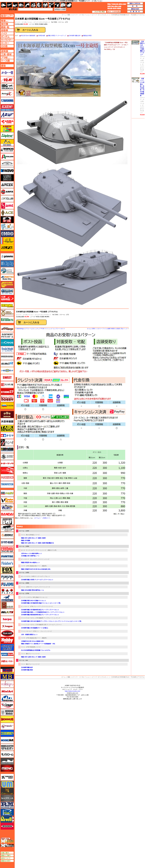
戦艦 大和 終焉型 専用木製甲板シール (32, 590)
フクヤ (23, 566)
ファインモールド (26, 631)
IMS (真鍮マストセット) (40, 597)
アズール (7, 115)
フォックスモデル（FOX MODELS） (7, 570)
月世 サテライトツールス (7, 299)
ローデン (7, 826)
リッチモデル (7, 812)
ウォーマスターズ (7, 178)
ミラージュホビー (7, 705)
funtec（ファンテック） (7, 556)
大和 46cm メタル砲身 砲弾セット (32, 553)
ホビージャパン (7, 640)
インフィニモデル (26, 597)
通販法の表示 (7, 861)
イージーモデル (7, 143)
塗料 (45, 5)
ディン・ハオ (7, 442)
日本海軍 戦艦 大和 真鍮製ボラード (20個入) (35, 628)
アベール (7, 129)
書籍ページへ (7, 66)
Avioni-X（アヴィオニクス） (7, 94)
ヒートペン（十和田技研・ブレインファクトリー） (7, 528)
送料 (135, 6)
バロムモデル (7, 507)
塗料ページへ (7, 51)
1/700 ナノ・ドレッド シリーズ (42, 631)
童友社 (7, 449)
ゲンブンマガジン (7, 306)
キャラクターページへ (7, 40)
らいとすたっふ (7, 798)
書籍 (69, 5)
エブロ (7, 234)
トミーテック (7, 463)
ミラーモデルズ (7, 712)
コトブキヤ (7, 320)
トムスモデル (7, 470)
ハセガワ (7, 493)
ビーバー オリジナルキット (42, 22)
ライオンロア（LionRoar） (7, 791)
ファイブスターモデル (28, 618)
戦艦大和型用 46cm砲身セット (30, 563)
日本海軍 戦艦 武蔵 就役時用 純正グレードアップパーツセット (40, 615)
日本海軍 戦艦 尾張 (27, 670)
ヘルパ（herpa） (7, 619)
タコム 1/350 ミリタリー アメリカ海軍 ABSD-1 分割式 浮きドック (107, 329)
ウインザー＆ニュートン (7, 164)
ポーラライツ (7, 633)
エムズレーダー (7, 840)
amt (7, 206)
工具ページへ (7, 54)
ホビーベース (7, 647)
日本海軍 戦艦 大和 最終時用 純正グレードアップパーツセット (40, 610)
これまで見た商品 (99, 12)
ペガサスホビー (7, 605)
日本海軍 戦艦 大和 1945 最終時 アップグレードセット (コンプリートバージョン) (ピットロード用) (51, 621)
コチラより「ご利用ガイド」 (43, 518)
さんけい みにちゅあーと (7, 336)
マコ (7, 670)
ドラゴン (7, 477)
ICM (7, 80)
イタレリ (7, 157)
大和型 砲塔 (42, 36)
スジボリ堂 (7, 385)
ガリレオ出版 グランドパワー (7, 285)
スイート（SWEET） (7, 378)
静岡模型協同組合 (7, 357)
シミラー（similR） (7, 364)
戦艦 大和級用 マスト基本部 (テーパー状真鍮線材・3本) (38, 644)
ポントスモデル (26, 576)
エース (7, 213)
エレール (7, 241)
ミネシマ (7, 698)
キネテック (7, 278)
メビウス (7, 719)
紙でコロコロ (7, 264)
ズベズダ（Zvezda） (7, 406)
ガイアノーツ (7, 257)
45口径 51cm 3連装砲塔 (28, 36)
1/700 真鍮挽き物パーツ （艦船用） (37, 638)
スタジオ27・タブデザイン (7, 392)
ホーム (63, 677)
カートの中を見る (114, 12)
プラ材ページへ (7, 57)
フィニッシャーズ (7, 563)
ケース (63, 5)
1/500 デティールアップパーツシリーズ (38, 587)
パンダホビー (7, 521)
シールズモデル (7, 350)
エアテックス (7, 185)
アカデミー (7, 108)
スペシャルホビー (7, 399)
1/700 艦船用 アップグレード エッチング (48, 618)
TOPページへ (7, 16)
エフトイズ (7, 227)
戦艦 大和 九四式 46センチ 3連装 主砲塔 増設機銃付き (38, 543)
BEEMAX (7, 535)
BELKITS (7, 612)
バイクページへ (7, 33)
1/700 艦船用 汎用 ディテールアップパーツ (48, 625)
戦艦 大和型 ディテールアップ (57, 36)
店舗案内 (135, 12)
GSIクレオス (7, 343)
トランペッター (7, 484)
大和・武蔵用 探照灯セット (29, 635)
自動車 (21, 5)
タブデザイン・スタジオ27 (7, 428)
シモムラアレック (7, 371)
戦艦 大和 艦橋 (26, 540)
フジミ (23, 535)
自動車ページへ (7, 30)
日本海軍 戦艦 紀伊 (75, 36)
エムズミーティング (7, 845)
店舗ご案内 (7, 853)
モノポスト (7, 761)
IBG (7, 87)
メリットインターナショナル (7, 726)
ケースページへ (7, 61)
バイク (27, 5)
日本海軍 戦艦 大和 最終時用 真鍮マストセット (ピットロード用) (41, 603)
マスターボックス (7, 677)
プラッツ (7, 591)
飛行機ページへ (7, 24)
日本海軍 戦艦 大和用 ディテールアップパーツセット (37, 580)
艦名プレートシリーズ (33, 654)
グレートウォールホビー (7, 292)
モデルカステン (7, 747)
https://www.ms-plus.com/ (72, 691)
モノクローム (7, 754)
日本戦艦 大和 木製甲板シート (30, 556)
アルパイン (7, 136)
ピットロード (25, 559)
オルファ (7, 248)
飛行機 (9, 5)
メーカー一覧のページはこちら (7, 73)
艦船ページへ (7, 27)
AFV (7, 21)
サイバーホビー (7, 329)
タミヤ (23, 550)
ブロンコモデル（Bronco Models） (7, 598)
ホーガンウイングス (7, 626)
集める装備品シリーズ (33, 535)
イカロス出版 (7, 150)
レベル (7, 819)
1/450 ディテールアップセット (41, 576)
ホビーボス (7, 654)
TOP (9, 9)
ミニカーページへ (7, 43)
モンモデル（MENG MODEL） (7, 768)
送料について (7, 858)
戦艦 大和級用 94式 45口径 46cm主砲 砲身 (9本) (36, 569)
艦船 (69, 677)
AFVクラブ (7, 199)
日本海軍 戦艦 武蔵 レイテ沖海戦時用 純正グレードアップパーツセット (43, 612)
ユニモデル (7, 777)
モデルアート (7, 740)
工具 (51, 5)
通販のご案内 (7, 855)
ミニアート (7, 691)
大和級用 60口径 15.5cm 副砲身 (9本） (33, 641)
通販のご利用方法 (135, 4)
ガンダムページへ (7, 37)
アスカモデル (7, 122)
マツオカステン (7, 684)
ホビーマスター (7, 661)
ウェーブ (7, 171)
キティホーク (7, 271)
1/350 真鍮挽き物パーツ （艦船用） (37, 566)
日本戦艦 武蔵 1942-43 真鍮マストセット (34, 601)
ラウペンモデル (7, 805)
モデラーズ (7, 733)
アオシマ (7, 101)
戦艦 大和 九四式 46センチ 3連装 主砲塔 (33, 538)
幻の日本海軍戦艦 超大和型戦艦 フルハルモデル (36, 650)
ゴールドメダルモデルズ (7, 313)
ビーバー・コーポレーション (25, 315)
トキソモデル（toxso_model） (7, 456)
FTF (7, 220)
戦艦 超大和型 (87, 36)
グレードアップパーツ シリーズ (40, 559)
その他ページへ (7, 46)
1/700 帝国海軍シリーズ (33, 647)
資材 (57, 5)
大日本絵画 (7, 421)
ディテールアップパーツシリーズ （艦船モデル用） (42, 550)
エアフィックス (7, 192)
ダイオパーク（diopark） (7, 414)
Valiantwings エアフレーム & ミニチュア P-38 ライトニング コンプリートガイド (41, 329)
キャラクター (33, 5)
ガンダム (39, 5)
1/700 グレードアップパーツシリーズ (41, 606)
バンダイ (7, 514)
